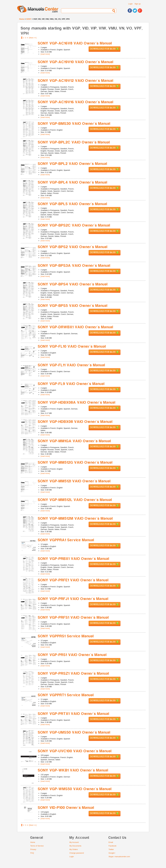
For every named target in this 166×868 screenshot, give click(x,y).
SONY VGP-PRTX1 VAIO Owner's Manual (74, 714)
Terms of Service (37, 846)
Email (111, 842)
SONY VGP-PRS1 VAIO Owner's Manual (72, 655)
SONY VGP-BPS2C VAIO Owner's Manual (74, 225)
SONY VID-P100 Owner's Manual (66, 808)
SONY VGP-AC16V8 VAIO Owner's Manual (75, 43)
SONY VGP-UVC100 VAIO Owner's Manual (75, 751)
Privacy (33, 849)
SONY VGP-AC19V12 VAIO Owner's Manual (76, 81)
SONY (29, 19)
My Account (74, 842)
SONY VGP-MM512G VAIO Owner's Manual (75, 462)
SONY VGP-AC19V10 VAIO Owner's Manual (76, 62)
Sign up (137, 4)
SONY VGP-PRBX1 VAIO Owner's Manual (74, 559)
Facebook (112, 846)
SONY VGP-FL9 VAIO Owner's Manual (71, 384)
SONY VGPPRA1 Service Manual (66, 540)
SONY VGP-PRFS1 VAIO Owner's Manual (73, 617)
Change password (77, 853)
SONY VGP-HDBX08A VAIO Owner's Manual (77, 402)
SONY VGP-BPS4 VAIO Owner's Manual (73, 284)
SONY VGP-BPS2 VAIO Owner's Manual (73, 247)
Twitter (111, 849)
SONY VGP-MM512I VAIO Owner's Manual (74, 481)
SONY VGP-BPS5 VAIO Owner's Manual (73, 306)
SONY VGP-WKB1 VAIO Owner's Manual (73, 770)
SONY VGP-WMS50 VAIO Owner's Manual (75, 789)
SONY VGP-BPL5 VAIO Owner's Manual (73, 204)
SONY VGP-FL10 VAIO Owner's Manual (72, 346)
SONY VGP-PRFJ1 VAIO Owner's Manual (73, 599)
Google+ (112, 853)
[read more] (45, 54)
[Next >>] (33, 38)
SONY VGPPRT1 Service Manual (66, 695)
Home (22, 19)
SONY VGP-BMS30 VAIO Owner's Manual (74, 124)
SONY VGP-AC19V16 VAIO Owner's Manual (76, 102)
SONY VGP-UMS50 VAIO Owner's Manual (74, 732)
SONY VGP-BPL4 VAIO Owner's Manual (73, 182)
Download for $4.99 (105, 49)
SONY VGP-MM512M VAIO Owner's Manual (75, 519)
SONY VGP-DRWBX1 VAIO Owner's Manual (76, 327)
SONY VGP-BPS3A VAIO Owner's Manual (74, 266)
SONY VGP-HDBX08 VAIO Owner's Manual (75, 422)
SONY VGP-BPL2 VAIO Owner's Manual (73, 164)
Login (130, 4)
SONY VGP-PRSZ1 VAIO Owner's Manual (74, 674)
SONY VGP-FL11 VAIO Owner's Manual (72, 365)
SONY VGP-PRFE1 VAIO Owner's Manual (73, 580)
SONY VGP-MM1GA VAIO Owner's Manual (74, 441)
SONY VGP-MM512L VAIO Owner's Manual (75, 500)
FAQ (32, 853)
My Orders (74, 849)
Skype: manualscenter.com (119, 857)
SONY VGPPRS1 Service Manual (66, 636)
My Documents (75, 846)
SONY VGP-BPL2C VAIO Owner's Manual (74, 142)
